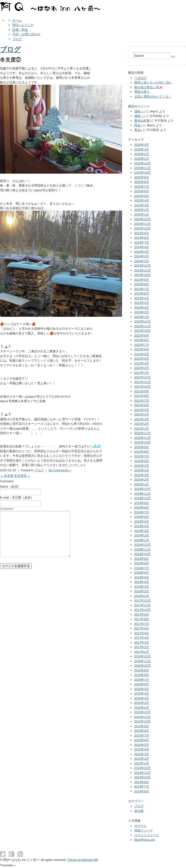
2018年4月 (142, 582)
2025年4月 (142, 200)
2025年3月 (142, 205)
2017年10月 (142, 610)
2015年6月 (142, 740)
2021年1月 (142, 429)
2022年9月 (142, 335)
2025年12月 (142, 163)
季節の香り (142, 92)
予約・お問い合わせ (26, 34)
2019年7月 (142, 512)
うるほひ (140, 78)
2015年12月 (142, 712)
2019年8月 (142, 507)
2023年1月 (142, 317)
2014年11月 (142, 773)
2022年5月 (142, 354)
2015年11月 (142, 717)
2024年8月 (142, 238)
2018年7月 (142, 568)
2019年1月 (142, 540)
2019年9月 (142, 503)
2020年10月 (142, 442)
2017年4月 (142, 638)
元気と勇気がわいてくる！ (153, 96)
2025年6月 (142, 191)
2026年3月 (142, 149)
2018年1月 (142, 596)
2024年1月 (142, 261)
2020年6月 (142, 461)
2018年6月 (142, 573)
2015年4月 (142, 749)
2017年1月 (142, 652)
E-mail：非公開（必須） (17, 497)
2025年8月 (142, 182)
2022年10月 (142, 331)
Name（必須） (10, 486)
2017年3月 (142, 642)
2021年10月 (142, 387)
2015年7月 (142, 735)
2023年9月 (142, 280)
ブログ (17, 39)
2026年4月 (142, 145)
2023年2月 (142, 312)
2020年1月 (142, 484)
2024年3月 (142, 252)
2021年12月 (142, 377)
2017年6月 (142, 628)
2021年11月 (142, 382)
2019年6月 (142, 517)
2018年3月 (142, 587)
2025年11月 (142, 168)
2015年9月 (142, 726)
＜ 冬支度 (7, 476)
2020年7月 (142, 456)
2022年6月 (142, 349)
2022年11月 (142, 326)
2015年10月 (142, 721)
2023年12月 (142, 266)
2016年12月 (142, 656)
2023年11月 (142, 270)
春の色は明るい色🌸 (149, 87)
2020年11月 (142, 438)
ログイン (140, 826)
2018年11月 (142, 549)
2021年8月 (142, 396)
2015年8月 (142, 731)
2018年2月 (142, 591)
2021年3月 (142, 419)
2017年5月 (142, 633)
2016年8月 (142, 675)
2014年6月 (142, 791)
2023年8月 (142, 284)
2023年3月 (142, 308)
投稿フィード (144, 830)
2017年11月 (142, 605)
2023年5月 (142, 298)
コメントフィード (147, 835)
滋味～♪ (140, 111)
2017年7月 (142, 624)
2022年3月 (142, 363)
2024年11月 (142, 224)
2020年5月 (142, 466)
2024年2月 (142, 256)
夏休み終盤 (142, 121)
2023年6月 (142, 294)
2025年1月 (142, 215)
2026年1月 (142, 159)
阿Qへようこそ (23, 25)
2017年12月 (142, 600)
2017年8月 (142, 619)
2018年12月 (142, 545)
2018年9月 (142, 559)
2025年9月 (142, 177)
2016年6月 (142, 684)
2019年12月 (142, 489)
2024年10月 (142, 228)
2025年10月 (142, 173)
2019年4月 (142, 526)
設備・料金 (20, 30)
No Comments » (60, 470)
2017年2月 (142, 647)
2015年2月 (142, 759)
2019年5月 (142, 522)
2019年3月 (142, 531)
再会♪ (138, 125)
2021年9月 (142, 391)
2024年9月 (142, 233)
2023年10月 (142, 275)
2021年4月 (142, 414)
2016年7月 (142, 680)
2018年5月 (142, 577)
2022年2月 (142, 368)
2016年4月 (142, 694)
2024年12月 (142, 219)
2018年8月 (142, 563)
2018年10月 (142, 554)
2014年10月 (142, 777)
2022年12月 (142, 321)
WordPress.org (145, 840)
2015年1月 (142, 763)
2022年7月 (142, 345)
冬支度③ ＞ (22, 476)
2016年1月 (142, 708)
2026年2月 (142, 154)
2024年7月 (142, 242)
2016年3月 (142, 698)
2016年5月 (142, 689)
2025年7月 (142, 187)
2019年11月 (142, 494)
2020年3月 (142, 475)
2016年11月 (142, 661)
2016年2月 (142, 703)
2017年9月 (142, 615)
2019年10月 (142, 498)
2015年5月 (142, 745)
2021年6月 (142, 405)
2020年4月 (142, 470)
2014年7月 (142, 787)
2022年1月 (142, 373)
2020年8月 (142, 452)
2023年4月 (142, 303)
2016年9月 (142, 670)
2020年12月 (142, 433)
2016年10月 (142, 666)
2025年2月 (142, 210)
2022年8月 (142, 340)
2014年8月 (142, 782)
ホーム (17, 20)
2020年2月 (142, 480)
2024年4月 (142, 247)
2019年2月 (142, 535)
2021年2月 (142, 424)
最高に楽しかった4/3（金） (153, 82)
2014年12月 (142, 768)
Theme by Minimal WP (83, 860)
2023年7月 (142, 289)
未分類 (139, 811)
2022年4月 (142, 359)
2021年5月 (142, 410)
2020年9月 (142, 447)
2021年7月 (142, 401)
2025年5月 (142, 196)
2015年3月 (142, 754)
